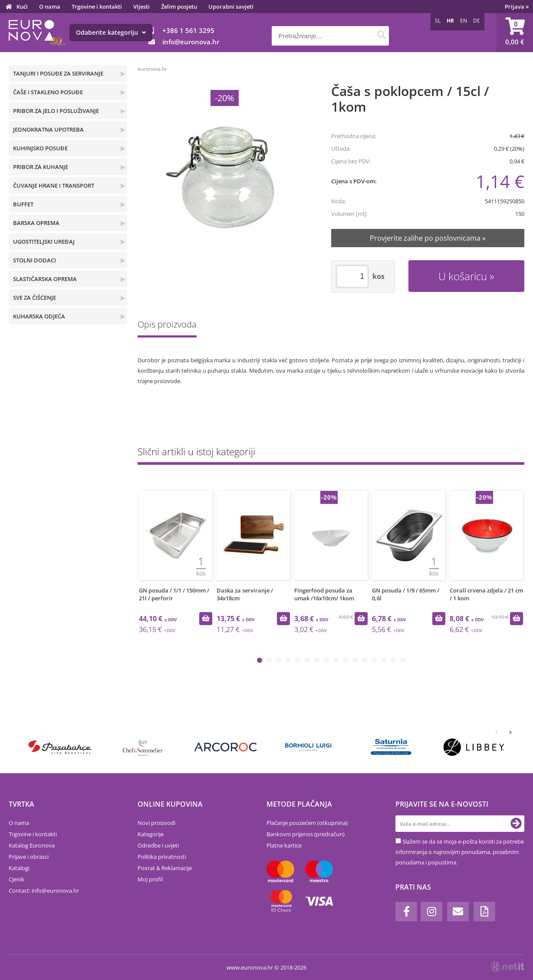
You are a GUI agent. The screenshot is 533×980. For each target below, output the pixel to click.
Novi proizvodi (156, 823)
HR (450, 21)
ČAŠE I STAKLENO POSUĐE (48, 92)
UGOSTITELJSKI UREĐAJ (44, 242)
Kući (22, 7)
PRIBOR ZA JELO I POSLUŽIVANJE (56, 111)
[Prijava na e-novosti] (516, 824)
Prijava (517, 7)
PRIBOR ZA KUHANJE (41, 167)
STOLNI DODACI (35, 260)
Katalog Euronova (32, 845)
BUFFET (23, 204)
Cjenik (16, 879)
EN (464, 21)
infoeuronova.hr (191, 42)
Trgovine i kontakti (97, 7)
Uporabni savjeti (231, 7)
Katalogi (19, 868)
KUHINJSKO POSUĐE (40, 148)
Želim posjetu (179, 7)
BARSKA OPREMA (36, 223)
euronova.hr (152, 69)
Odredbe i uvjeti (158, 845)
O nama (50, 7)
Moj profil (150, 879)
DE (477, 21)
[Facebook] (406, 912)
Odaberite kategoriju (111, 32)
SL (438, 21)
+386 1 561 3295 (188, 30)
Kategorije (151, 834)
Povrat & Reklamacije (165, 868)
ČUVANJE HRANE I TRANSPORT (54, 185)
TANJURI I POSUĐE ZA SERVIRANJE (58, 73)
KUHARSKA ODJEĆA (39, 316)
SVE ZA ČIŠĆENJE (35, 298)
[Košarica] (515, 33)
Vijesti (141, 7)
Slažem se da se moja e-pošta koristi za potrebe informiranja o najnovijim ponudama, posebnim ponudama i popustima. (460, 852)
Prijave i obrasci (29, 857)
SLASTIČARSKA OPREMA (45, 279)
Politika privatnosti (162, 857)
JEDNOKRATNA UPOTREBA (48, 129)
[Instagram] (431, 912)
